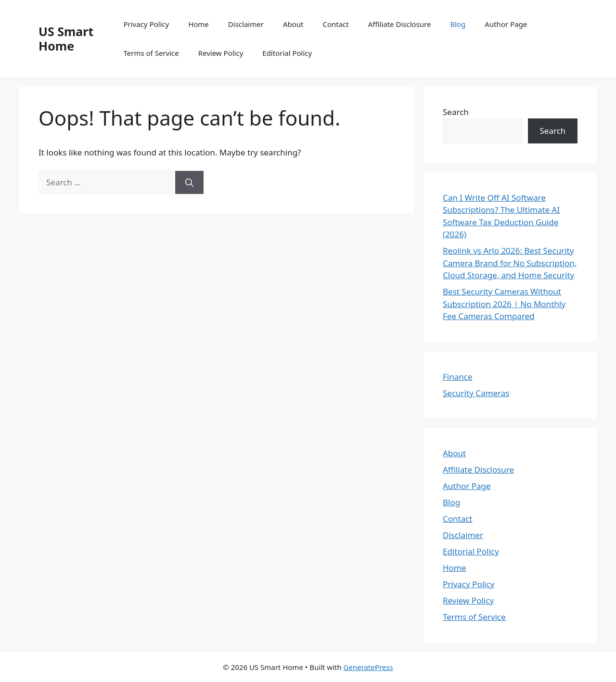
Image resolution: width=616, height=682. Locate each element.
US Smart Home (66, 39)
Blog (458, 24)
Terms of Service (151, 53)
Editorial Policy (287, 53)
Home (199, 24)
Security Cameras (476, 393)
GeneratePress (368, 667)
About (293, 24)
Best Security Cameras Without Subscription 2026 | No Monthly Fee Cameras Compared (504, 304)
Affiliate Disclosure (400, 24)
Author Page (506, 24)
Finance (458, 377)
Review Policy (221, 53)
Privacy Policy (146, 24)
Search (456, 112)
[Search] (189, 182)
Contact (335, 24)
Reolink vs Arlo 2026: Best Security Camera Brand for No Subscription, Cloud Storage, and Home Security (510, 263)
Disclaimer (246, 24)
